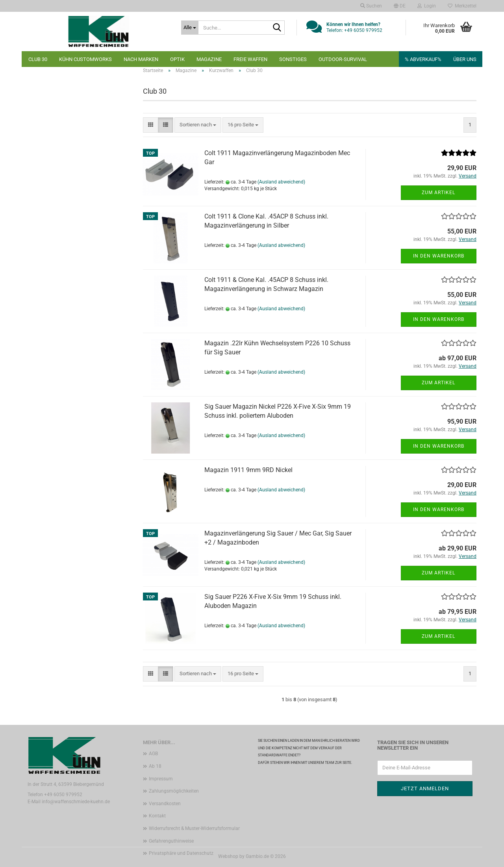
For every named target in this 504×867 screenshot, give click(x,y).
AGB (153, 754)
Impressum (161, 779)
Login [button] (427, 6)
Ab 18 (155, 766)
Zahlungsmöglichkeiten (174, 791)
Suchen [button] (371, 6)
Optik (177, 59)
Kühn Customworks (85, 59)
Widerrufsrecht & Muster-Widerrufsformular (194, 828)
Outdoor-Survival (343, 59)
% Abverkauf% (423, 59)
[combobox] (198, 125)
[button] (400, 6)
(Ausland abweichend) (281, 182)
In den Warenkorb (439, 256)
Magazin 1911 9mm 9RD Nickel (248, 470)
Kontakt (157, 816)
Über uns (465, 59)
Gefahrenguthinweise (171, 841)
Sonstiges (293, 59)
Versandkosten (165, 804)
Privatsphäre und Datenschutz (181, 853)
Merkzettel (462, 6)
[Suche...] (190, 28)
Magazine (209, 59)
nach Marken (141, 59)
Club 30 (38, 59)
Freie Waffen (250, 59)
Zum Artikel (438, 193)
